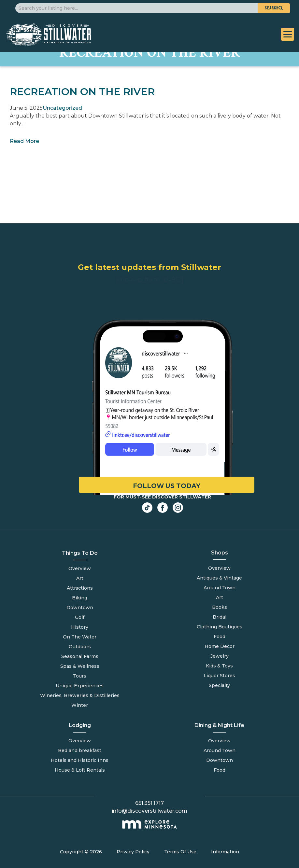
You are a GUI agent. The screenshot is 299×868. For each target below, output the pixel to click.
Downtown (80, 608)
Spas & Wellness (80, 666)
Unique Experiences (80, 686)
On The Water (80, 637)
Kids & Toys (219, 666)
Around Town (220, 750)
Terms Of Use (180, 852)
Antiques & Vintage (219, 578)
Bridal (220, 617)
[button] (274, 8)
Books (220, 607)
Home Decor (220, 646)
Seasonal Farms (80, 656)
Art (80, 578)
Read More (24, 141)
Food (220, 770)
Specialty (219, 685)
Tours (80, 676)
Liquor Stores (219, 676)
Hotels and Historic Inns (80, 760)
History (80, 627)
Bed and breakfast (80, 750)
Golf (80, 617)
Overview (80, 568)
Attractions (80, 588)
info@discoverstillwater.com (149, 811)
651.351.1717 (149, 803)
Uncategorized (62, 108)
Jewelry (220, 656)
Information (225, 852)
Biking (80, 598)
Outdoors (80, 647)
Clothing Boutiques (220, 627)
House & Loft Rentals (80, 770)
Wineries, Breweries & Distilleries (80, 695)
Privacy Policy (133, 852)
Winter (80, 705)
